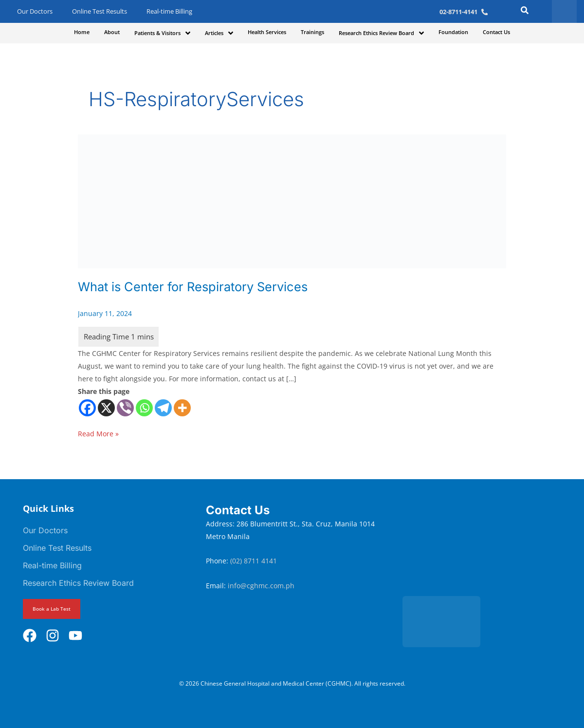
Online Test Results (100, 11)
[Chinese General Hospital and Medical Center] (488, 545)
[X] (106, 408)
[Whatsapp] (144, 408)
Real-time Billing (169, 11)
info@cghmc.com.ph (261, 586)
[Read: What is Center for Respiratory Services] (292, 200)
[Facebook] (87, 408)
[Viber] (125, 408)
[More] (182, 408)
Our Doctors (35, 11)
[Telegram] (163, 408)
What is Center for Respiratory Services (197, 287)
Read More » (98, 433)
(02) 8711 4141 (255, 561)
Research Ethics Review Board (78, 583)
